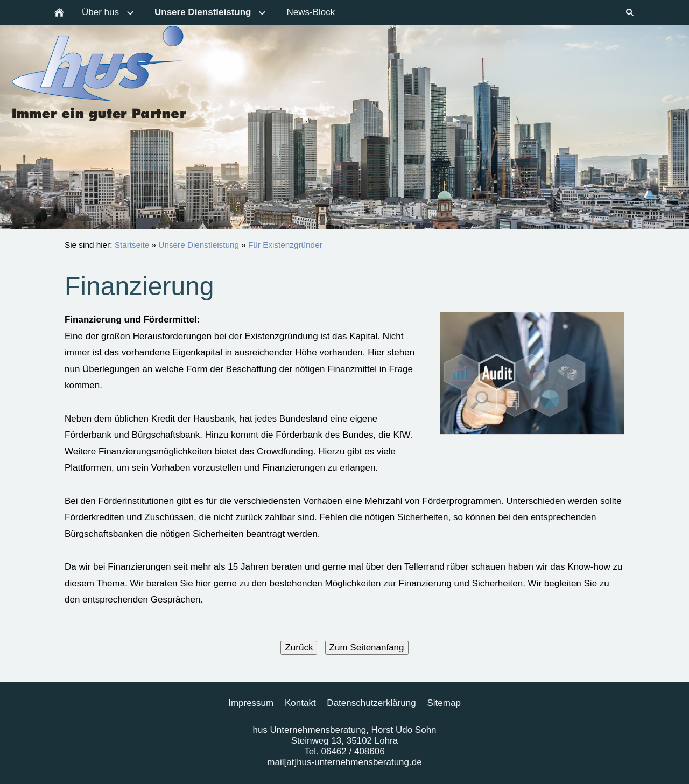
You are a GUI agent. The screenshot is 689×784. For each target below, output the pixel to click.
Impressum (251, 703)
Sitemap (444, 703)
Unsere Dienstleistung (199, 245)
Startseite (132, 245)
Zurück (299, 647)
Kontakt (300, 703)
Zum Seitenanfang (367, 647)
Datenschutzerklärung (371, 703)
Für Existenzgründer (285, 245)
